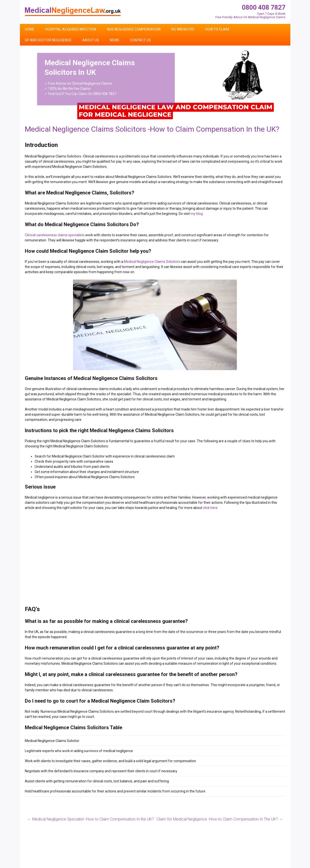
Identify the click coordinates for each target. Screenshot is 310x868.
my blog (197, 214)
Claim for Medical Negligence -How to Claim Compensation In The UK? (220, 819)
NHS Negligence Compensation (134, 29)
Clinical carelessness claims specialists (55, 235)
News (115, 40)
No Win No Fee (183, 29)
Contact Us (140, 40)
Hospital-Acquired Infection (71, 29)
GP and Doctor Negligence (48, 40)
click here (210, 508)
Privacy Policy (275, 866)
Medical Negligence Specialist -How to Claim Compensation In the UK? (91, 819)
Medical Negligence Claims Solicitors (152, 262)
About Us (91, 40)
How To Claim (217, 29)
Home (30, 29)
